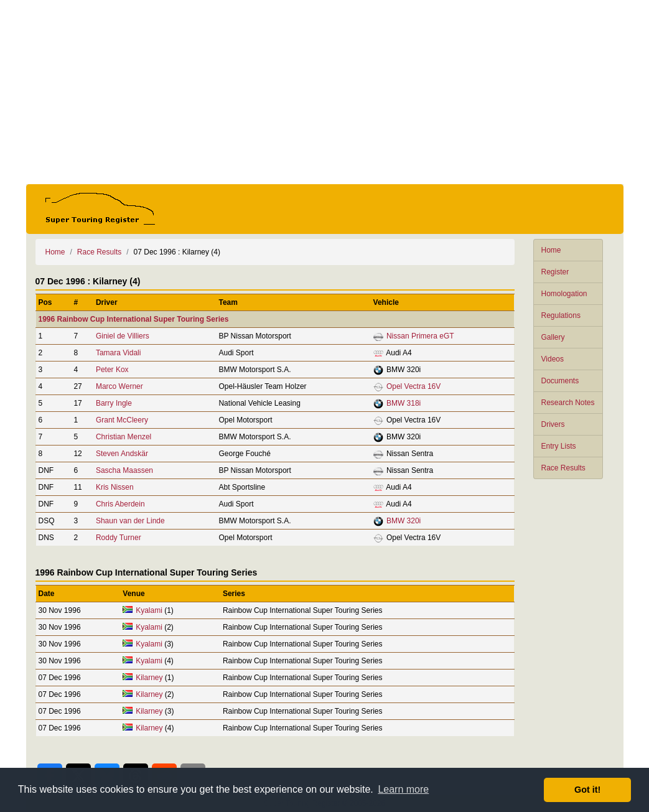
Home (551, 250)
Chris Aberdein (120, 504)
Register (555, 272)
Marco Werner (119, 386)
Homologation (564, 294)
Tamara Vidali (118, 353)
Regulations (561, 315)
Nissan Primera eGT (420, 336)
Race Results (563, 468)
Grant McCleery (122, 420)
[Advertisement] (325, 92)
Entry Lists (559, 446)
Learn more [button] (403, 789)
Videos (553, 359)
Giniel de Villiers (123, 336)
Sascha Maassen (124, 470)
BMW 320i (404, 521)
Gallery (553, 337)
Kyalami (149, 610)
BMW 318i (404, 403)
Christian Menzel (124, 437)
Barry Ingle (114, 403)
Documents (560, 381)
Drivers (553, 424)
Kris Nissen (115, 487)
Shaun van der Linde (130, 521)
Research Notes (568, 403)
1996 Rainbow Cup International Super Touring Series (134, 319)
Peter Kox (112, 370)
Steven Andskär (122, 454)
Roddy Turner (119, 538)
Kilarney (149, 678)
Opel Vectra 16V (413, 386)
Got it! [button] (587, 790)
